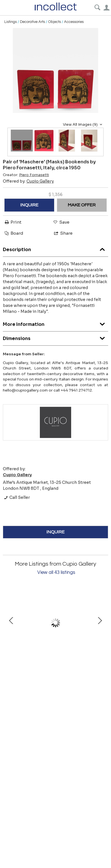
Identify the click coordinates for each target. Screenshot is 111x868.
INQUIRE (29, 205)
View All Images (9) (83, 125)
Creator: (26, 175)
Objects (55, 22)
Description (55, 248)
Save (61, 222)
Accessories (74, 22)
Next (100, 623)
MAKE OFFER (82, 205)
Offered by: (28, 181)
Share (63, 233)
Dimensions (55, 337)
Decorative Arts (32, 22)
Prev (11, 623)
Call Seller (16, 497)
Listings (11, 22)
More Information (55, 323)
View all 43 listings (56, 572)
